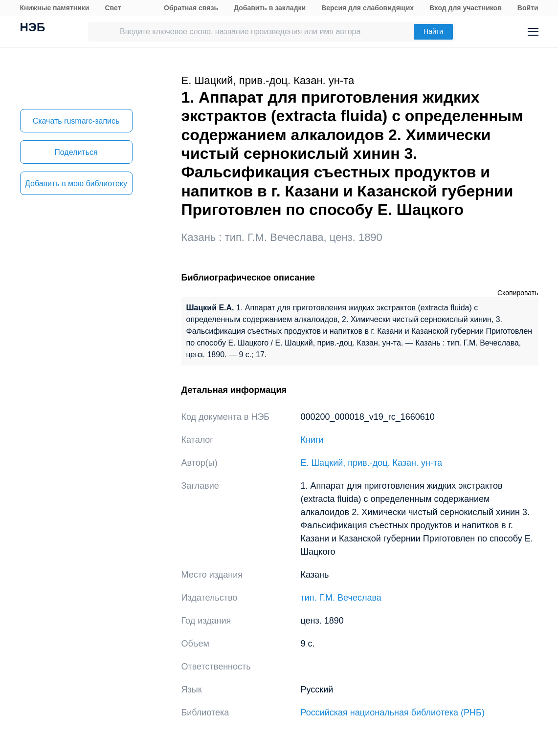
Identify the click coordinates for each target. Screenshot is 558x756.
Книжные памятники (55, 8)
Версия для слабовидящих (368, 8)
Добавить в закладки (270, 8)
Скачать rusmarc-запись (76, 121)
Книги (312, 440)
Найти (433, 31)
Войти (528, 8)
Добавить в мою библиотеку (76, 184)
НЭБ (33, 28)
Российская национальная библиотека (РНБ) (393, 713)
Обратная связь (191, 8)
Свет (113, 8)
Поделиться (76, 152)
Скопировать (518, 293)
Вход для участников (466, 8)
